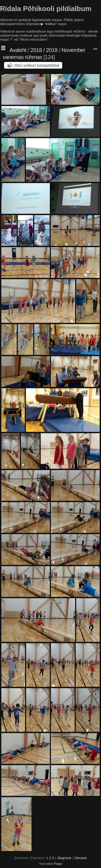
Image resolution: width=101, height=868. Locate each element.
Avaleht (18, 50)
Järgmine (64, 858)
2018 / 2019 (44, 50)
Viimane (80, 858)
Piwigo (58, 864)
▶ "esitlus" (49, 24)
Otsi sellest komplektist (37, 65)
